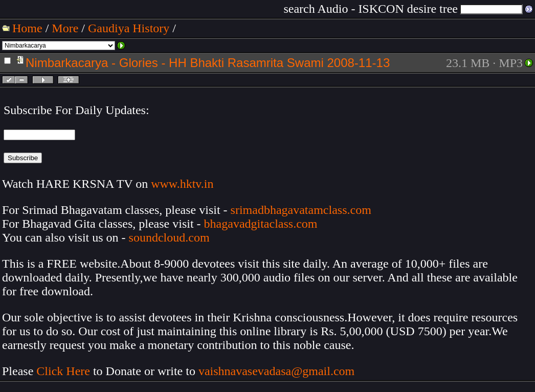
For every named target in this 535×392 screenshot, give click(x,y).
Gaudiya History (129, 28)
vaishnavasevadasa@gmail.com (278, 371)
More (65, 28)
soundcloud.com (169, 237)
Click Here (63, 371)
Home (27, 28)
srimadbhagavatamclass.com (301, 210)
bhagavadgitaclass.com (261, 224)
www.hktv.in (182, 184)
